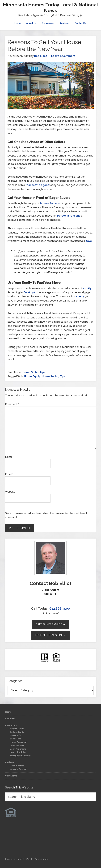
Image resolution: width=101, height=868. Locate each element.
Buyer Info (15, 735)
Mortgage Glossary (20, 756)
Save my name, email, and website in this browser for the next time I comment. (46, 515)
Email (9, 474)
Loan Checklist (18, 752)
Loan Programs (18, 749)
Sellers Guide (17, 732)
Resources (11, 725)
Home (8, 712)
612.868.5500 (60, 608)
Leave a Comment (63, 56)
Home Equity (32, 376)
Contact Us (11, 776)
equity (87, 288)
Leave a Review (18, 769)
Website (10, 492)
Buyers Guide (17, 729)
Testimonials (17, 766)
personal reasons (69, 216)
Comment (12, 404)
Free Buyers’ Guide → (51, 624)
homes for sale (50, 203)
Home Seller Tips (34, 372)
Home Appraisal (19, 742)
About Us (10, 719)
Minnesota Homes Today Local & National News (51, 8)
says (89, 241)
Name (10, 457)
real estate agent (37, 185)
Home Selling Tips (54, 376)
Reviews (10, 762)
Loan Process (17, 746)
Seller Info (16, 739)
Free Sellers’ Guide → (51, 635)
